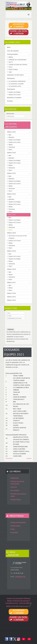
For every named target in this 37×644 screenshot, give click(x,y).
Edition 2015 (11, 297)
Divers (10, 150)
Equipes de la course (15, 95)
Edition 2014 (11, 300)
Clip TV (11, 62)
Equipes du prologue (15, 92)
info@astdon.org (20, 577)
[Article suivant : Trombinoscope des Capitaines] (29, 459)
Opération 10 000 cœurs (15, 75)
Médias (11, 145)
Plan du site (24, 606)
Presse (10, 67)
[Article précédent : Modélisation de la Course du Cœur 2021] (9, 459)
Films (13, 529)
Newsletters (15, 478)
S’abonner (11, 329)
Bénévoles (11, 137)
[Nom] (16, 313)
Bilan (9, 47)
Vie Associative (18, 598)
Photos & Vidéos (13, 70)
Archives (10, 101)
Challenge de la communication (17, 60)
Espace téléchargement (19, 522)
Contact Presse (16, 499)
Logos (10, 72)
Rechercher (10, 114)
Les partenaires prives (15, 86)
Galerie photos (16, 526)
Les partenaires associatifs (16, 84)
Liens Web (15, 532)
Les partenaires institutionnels (17, 81)
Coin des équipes (13, 51)
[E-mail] (16, 316)
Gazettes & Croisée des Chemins (18, 65)
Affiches (11, 57)
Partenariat (12, 147)
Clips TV (14, 487)
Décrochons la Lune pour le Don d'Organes (18, 237)
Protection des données (21, 601)
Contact (9, 598)
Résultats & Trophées (14, 98)
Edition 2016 (11, 293)
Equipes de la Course (15, 223)
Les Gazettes (15, 490)
